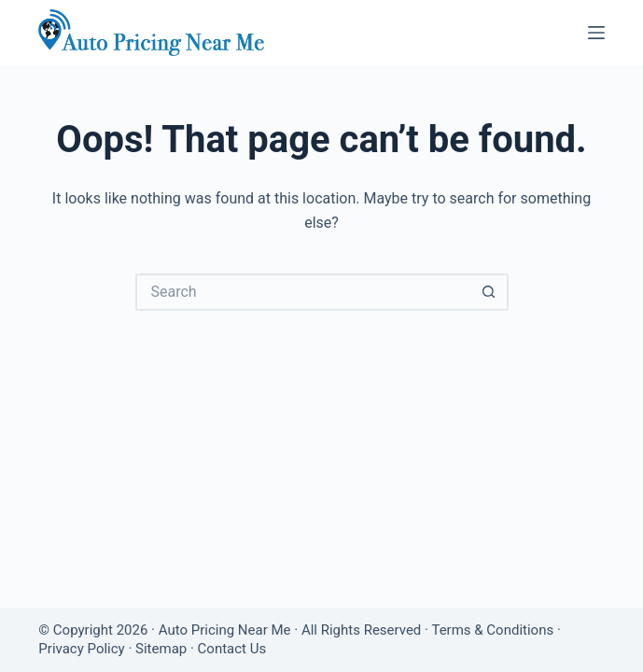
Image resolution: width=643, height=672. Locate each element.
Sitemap (161, 649)
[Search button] (490, 292)
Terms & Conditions (492, 630)
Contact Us (232, 649)
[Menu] (596, 33)
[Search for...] (303, 292)
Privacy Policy (81, 649)
